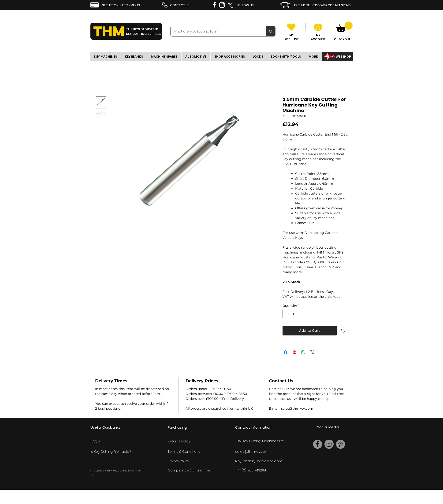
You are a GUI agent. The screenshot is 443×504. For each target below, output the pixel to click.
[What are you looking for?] (215, 31)
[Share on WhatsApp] (303, 352)
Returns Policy (179, 441)
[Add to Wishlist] (343, 331)
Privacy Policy (178, 461)
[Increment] (300, 314)
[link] (344, 27)
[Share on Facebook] (286, 352)
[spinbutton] (293, 314)
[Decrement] (286, 314)
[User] (318, 27)
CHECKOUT (342, 39)
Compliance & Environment (191, 470)
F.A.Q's (95, 441)
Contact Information (253, 427)
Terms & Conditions (184, 452)
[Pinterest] (341, 444)
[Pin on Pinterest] (294, 352)
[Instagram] (329, 444)
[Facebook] (318, 444)
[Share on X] (312, 352)
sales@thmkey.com (252, 452)
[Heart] (291, 27)
